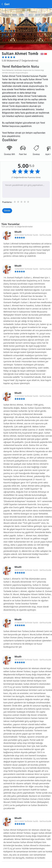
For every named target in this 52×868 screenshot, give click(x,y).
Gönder (7, 211)
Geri (5, 4)
